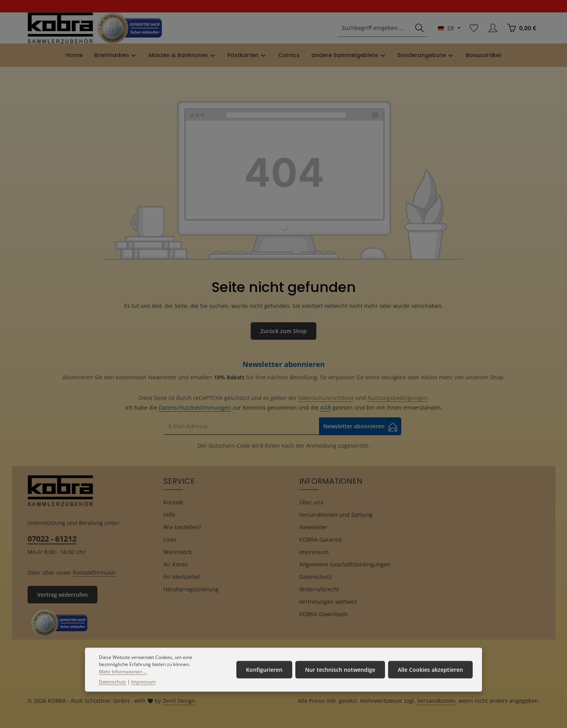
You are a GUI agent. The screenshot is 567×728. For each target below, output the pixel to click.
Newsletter (313, 527)
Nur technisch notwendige (340, 681)
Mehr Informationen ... (123, 683)
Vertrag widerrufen (62, 595)
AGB (326, 407)
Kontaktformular (94, 572)
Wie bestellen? (182, 527)
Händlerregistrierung (191, 589)
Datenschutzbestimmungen (195, 407)
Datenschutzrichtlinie (326, 398)
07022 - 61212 (52, 539)
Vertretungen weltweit (328, 602)
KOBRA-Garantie (321, 539)
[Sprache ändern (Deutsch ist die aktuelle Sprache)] (449, 28)
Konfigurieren (264, 681)
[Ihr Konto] (493, 28)
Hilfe (169, 515)
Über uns (311, 502)
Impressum (314, 552)
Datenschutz (316, 577)
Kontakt (173, 502)
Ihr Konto (175, 564)
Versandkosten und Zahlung (336, 515)
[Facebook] (283, 653)
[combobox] (375, 28)
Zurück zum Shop (283, 331)
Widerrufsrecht (319, 589)
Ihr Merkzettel (182, 577)
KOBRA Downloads (323, 614)
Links (170, 539)
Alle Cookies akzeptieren (430, 681)
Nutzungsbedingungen (398, 398)
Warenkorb (178, 552)
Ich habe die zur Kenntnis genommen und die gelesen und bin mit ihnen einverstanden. (284, 407)
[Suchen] (420, 28)
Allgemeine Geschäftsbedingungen (345, 564)
